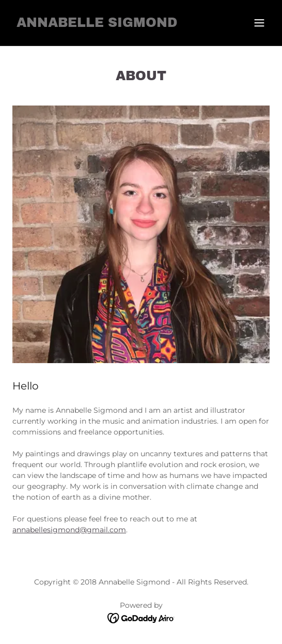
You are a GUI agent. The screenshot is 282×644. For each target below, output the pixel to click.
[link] (97, 24)
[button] (259, 23)
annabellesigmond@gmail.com (69, 530)
